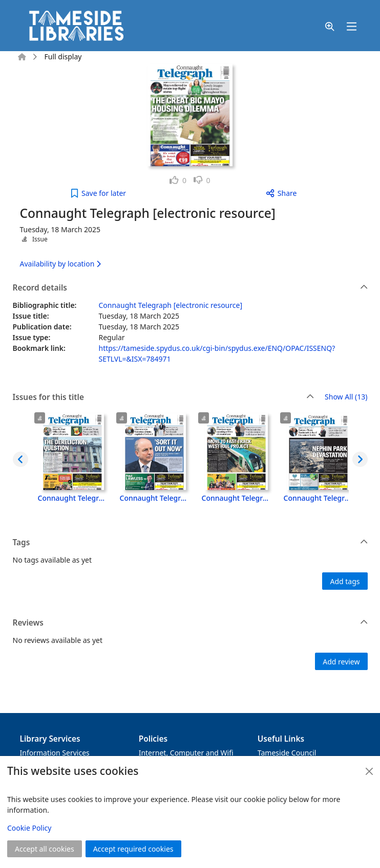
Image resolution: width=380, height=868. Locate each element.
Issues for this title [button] (164, 397)
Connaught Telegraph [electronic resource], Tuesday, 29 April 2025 (73, 498)
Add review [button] (341, 662)
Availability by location (60, 264)
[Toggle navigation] (352, 27)
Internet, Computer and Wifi (186, 753)
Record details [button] (191, 288)
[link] (178, 180)
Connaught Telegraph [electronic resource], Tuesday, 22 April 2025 (155, 498)
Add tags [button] (345, 581)
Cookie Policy (29, 828)
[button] (330, 27)
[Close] (369, 771)
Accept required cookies (133, 849)
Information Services (55, 753)
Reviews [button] (191, 623)
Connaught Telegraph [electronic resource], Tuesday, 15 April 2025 (237, 498)
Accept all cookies (45, 849)
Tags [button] (191, 543)
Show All (346, 397)
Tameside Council (287, 753)
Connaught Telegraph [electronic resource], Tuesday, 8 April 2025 (319, 498)
